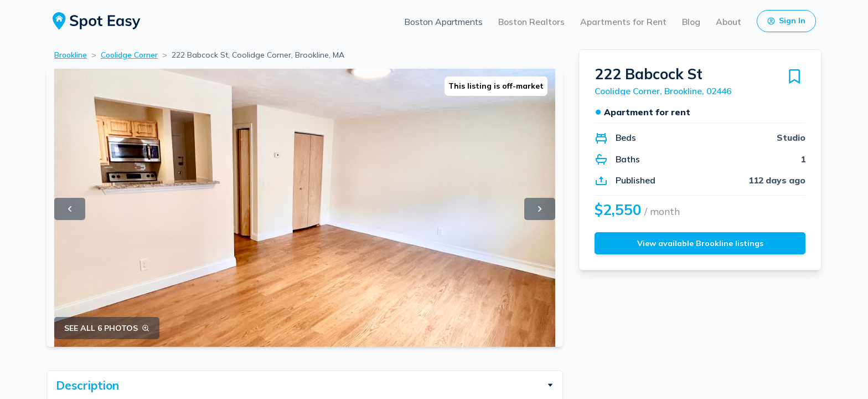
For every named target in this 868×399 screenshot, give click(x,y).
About (728, 22)
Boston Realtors (531, 22)
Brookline (71, 55)
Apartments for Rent (623, 22)
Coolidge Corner (129, 55)
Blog (691, 22)
